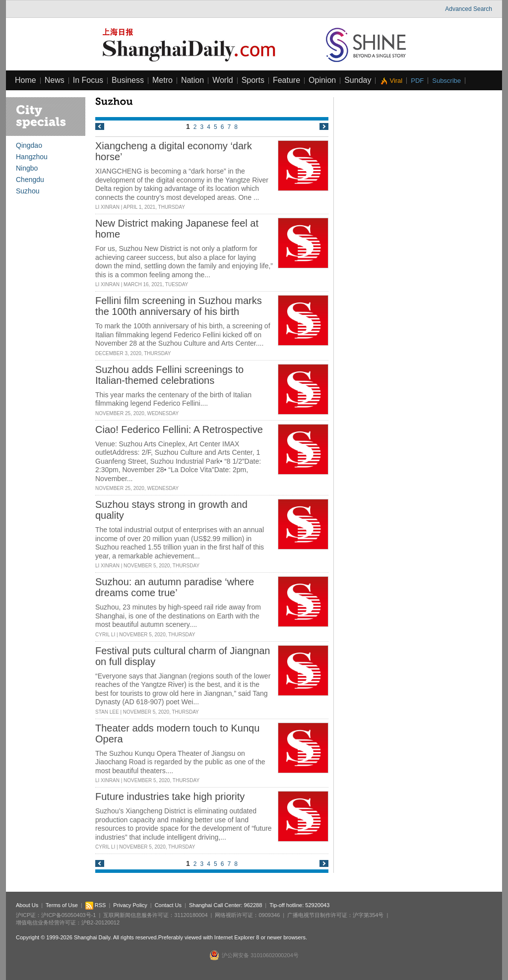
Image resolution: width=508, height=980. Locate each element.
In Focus (88, 80)
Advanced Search (469, 9)
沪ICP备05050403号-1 (68, 915)
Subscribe (446, 81)
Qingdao (29, 145)
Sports (253, 80)
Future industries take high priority (170, 796)
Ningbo (27, 168)
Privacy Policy (130, 905)
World (223, 80)
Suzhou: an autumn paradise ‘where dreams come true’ (175, 587)
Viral (396, 81)
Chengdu (30, 180)
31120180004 (191, 915)
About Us (27, 905)
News (55, 80)
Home (26, 80)
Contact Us (168, 905)
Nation (192, 80)
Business (128, 80)
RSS (96, 905)
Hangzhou (32, 157)
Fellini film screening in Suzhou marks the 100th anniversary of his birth (179, 306)
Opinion (322, 80)
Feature (286, 80)
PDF (417, 81)
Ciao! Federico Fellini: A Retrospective (179, 429)
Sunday (358, 80)
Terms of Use (62, 905)
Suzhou (28, 191)
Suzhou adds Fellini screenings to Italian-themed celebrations (169, 375)
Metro (162, 80)
